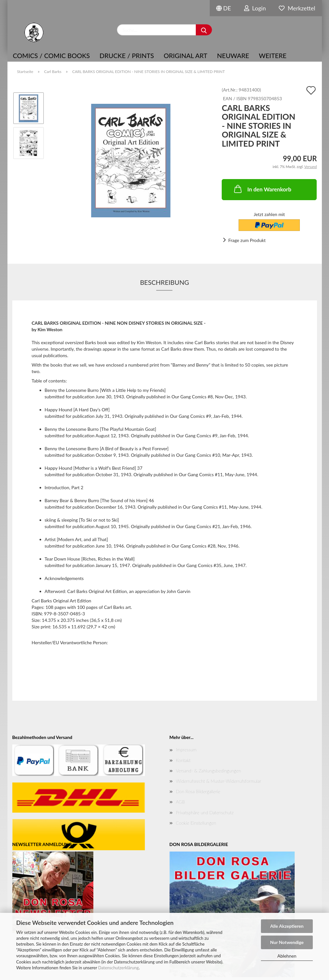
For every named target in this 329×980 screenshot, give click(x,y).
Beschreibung (164, 282)
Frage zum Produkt (247, 240)
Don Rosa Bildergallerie (198, 791)
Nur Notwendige (287, 942)
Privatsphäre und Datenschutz (205, 812)
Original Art (186, 55)
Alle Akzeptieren (287, 926)
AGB (181, 802)
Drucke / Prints (127, 55)
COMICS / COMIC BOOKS (52, 55)
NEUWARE (233, 55)
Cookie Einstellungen (196, 823)
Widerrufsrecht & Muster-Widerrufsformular (219, 781)
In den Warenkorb (262, 189)
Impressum (186, 750)
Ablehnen (287, 956)
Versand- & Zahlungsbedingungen (209, 771)
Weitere (273, 55)
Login (255, 8)
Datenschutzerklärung (118, 968)
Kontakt (183, 760)
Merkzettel (297, 8)
